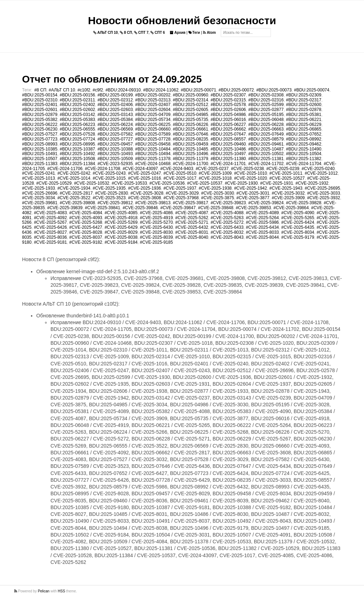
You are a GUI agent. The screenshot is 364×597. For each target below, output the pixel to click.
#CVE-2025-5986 (263, 222)
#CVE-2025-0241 (39, 173)
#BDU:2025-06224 (115, 125)
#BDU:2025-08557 (228, 139)
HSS (62, 591)
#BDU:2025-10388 (115, 149)
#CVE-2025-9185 (157, 242)
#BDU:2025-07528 (77, 134)
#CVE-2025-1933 (39, 188)
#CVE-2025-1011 (286, 173)
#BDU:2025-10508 (77, 159)
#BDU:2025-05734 (153, 120)
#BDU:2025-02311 (77, 100)
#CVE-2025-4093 (86, 218)
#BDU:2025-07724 (77, 139)
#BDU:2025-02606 (228, 110)
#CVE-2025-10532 (92, 183)
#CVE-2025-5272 (227, 222)
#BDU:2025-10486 (228, 149)
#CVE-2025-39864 (291, 208)
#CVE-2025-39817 (190, 203)
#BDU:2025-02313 (153, 100)
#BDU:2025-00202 (153, 95)
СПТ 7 (141, 33)
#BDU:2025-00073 (274, 90)
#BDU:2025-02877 (266, 110)
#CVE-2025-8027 (50, 232)
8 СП (126, 33)
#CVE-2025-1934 (74, 188)
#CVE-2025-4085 (121, 213)
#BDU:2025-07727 (115, 139)
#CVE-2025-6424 (298, 222)
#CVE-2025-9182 (86, 242)
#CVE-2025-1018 (215, 178)
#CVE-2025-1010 (250, 173)
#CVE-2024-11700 (190, 164)
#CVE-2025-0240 (318, 169)
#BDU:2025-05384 (115, 120)
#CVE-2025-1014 (74, 178)
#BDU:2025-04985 (190, 115)
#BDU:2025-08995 (77, 144)
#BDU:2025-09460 (228, 144)
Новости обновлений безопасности (182, 20)
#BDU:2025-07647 (228, 134)
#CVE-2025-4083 (50, 213)
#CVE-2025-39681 (40, 203)
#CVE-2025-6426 (50, 227)
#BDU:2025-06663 (266, 129)
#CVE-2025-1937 (180, 188)
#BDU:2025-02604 (153, 110)
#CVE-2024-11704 (304, 164)
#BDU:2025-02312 (115, 100)
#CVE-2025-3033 (324, 193)
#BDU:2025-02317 (304, 100)
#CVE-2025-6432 (192, 227)
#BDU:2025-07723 (40, 139)
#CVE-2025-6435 (298, 227)
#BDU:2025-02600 (304, 105)
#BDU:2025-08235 (190, 139)
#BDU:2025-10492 (77, 154)
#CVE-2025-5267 (50, 222)
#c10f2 (84, 90)
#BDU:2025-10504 (304, 154)
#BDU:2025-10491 (40, 154)
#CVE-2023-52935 (115, 164)
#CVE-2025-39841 (103, 208)
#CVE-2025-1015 (109, 178)
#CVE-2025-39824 (266, 203)
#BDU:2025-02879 (40, 115)
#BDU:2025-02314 (190, 100)
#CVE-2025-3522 (74, 198)
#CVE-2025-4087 (192, 213)
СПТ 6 (158, 33)
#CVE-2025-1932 (312, 183)
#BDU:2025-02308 (266, 95)
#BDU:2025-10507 (40, 159)
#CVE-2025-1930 (241, 183)
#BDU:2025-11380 (228, 159)
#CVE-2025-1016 (144, 178)
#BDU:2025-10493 (115, 154)
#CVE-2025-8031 (192, 232)
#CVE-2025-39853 (253, 208)
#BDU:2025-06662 (228, 129)
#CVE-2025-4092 (50, 218)
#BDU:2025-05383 (77, 120)
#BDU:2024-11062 (161, 90)
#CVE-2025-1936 (144, 188)
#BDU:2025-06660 (153, 129)
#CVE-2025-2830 (111, 193)
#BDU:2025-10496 (190, 154)
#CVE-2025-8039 (157, 237)
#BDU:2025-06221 (304, 120)
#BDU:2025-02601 (40, 110)
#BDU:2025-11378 (153, 159)
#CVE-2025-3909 (288, 198)
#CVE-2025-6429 (121, 227)
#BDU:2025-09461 (266, 144)
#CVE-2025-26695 (322, 188)
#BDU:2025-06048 (266, 120)
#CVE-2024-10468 (153, 164)
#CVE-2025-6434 (263, 227)
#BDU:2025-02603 (115, 110)
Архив (178, 33)
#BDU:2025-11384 (77, 164)
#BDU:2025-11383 (40, 164)
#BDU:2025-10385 (40, 149)
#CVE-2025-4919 (157, 218)
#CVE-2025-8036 (50, 237)
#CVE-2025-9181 (50, 242)
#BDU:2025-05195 (266, 115)
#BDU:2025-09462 (304, 144)
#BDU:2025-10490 (304, 149)
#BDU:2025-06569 (115, 129)
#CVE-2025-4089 (263, 213)
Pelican (44, 591)
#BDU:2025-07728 (153, 139)
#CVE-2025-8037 (86, 237)
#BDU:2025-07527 (40, 134)
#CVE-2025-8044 (263, 237)
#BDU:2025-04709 (153, 115)
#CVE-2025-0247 (144, 173)
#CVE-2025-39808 (77, 203)
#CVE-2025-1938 (215, 188)
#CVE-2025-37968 (181, 198)
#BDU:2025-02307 (228, 95)
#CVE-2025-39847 (178, 208)
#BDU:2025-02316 (266, 100)
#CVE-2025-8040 (192, 237)
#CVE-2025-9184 (121, 242)
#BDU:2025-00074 (312, 90)
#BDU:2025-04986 (228, 115)
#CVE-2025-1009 (215, 173)
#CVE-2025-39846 (140, 208)
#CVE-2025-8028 (86, 232)
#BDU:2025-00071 (199, 90)
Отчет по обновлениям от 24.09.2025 (112, 79)
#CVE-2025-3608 (144, 198)
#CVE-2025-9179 (298, 237)
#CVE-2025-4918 (121, 218)
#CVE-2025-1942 (250, 188)
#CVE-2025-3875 (218, 198)
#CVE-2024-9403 (177, 169)
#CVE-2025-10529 (54, 183)
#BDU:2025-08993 (40, 144)
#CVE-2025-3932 (324, 198)
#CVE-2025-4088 (227, 213)
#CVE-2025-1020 (250, 178)
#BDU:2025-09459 (190, 144)
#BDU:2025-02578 (228, 105)
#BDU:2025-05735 (190, 120)
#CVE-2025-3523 (109, 198)
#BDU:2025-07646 (190, 134)
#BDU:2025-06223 (77, 125)
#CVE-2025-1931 (277, 183)
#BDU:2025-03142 (77, 115)
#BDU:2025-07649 (266, 134)
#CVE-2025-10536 (167, 183)
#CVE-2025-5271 (192, 222)
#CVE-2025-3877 (253, 198)
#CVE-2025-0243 (109, 173)
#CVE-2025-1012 (321, 173)
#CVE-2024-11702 (266, 164)
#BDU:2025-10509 (115, 159)
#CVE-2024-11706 (65, 169)
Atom (209, 33)
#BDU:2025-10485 (190, 149)
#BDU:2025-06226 (190, 125)
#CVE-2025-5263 (227, 218)
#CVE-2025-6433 (227, 227)
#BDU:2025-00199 (115, 95)
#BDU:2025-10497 (228, 154)
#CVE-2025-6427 (86, 227)
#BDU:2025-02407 (153, 105)
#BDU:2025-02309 (304, 95)
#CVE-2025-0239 (283, 169)
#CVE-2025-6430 (157, 227)
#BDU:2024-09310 (123, 90)
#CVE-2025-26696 (40, 193)
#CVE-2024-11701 (228, 164)
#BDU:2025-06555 (77, 129)
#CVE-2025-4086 (157, 213)
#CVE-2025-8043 (227, 237)
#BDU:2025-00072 (236, 90)
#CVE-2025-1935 (109, 188)
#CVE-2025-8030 (157, 232)
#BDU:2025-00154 (40, 95)
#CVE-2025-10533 (129, 183)
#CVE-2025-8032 (227, 232)
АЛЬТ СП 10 (106, 33)
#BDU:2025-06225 (153, 125)
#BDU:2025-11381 (266, 159)
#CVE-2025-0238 (248, 169)
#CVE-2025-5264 (263, 218)
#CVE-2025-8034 (298, 232)
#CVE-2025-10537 (205, 183)
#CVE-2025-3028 (147, 193)
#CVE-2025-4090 (298, 213)
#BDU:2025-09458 (153, 144)
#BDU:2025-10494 (153, 154)
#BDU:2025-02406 (115, 105)
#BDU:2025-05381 (304, 115)
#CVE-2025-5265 (298, 218)
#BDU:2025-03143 (115, 115)
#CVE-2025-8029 (121, 232)
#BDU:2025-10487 (266, 149)
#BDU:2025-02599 (266, 105)
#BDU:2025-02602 (77, 110)
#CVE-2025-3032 (288, 193)
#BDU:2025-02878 (304, 110)
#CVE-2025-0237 (212, 169)
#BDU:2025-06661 (190, 129)
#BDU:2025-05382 (40, 120)
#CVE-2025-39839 (65, 208)
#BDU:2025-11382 (304, 159)
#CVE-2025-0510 (180, 173)
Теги (194, 33)
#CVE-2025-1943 (286, 188)
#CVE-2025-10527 (287, 178)
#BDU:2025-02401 (40, 105)
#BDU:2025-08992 (304, 139)
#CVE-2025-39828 (304, 203)
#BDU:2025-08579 (266, 139)
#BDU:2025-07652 (304, 134)
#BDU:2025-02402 (77, 105)
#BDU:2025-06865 (304, 129)
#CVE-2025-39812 (115, 203)
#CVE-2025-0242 (74, 173)
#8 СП (40, 90)
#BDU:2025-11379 (190, 159)
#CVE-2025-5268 (86, 222)
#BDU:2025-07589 (153, 134)
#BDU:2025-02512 (190, 105)
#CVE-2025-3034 (39, 198)
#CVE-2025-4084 (86, 213)
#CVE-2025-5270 (157, 222)
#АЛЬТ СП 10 (62, 90)
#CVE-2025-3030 (218, 193)
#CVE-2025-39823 (228, 203)
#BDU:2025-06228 (266, 125)
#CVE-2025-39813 (153, 203)
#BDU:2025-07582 (115, 134)
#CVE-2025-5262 (192, 218)
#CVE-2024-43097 (140, 169)
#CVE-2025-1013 (39, 178)
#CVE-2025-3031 (253, 193)
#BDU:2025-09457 (115, 144)
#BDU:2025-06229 (304, 125)
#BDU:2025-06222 (40, 125)
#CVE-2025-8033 (263, 232)
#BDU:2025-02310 (40, 100)
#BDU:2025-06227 (228, 125)
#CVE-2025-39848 (216, 208)
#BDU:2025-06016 (228, 120)
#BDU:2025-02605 (190, 110)
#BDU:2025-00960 (190, 95)
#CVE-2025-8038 (121, 237)
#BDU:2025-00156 (77, 95)
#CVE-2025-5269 (121, 222)
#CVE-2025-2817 (76, 193)
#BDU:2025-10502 (266, 154)
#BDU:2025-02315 (228, 100)
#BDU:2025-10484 (153, 149)
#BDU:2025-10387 (77, 149)
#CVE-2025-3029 (182, 193)
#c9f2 (98, 90)
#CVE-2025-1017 (180, 178)
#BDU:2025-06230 (40, 129)
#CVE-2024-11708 (103, 169)
